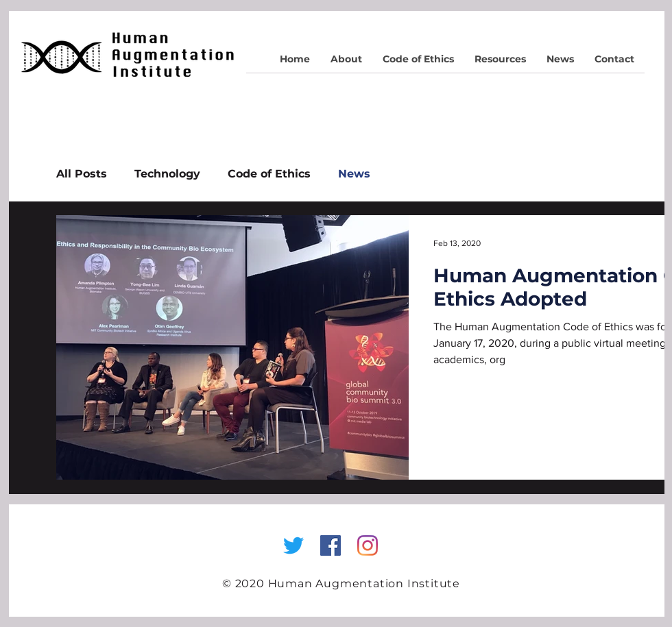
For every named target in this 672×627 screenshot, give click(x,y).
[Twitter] (293, 545)
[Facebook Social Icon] (331, 545)
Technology (167, 174)
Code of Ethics (269, 174)
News (354, 174)
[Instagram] (368, 545)
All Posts (82, 174)
